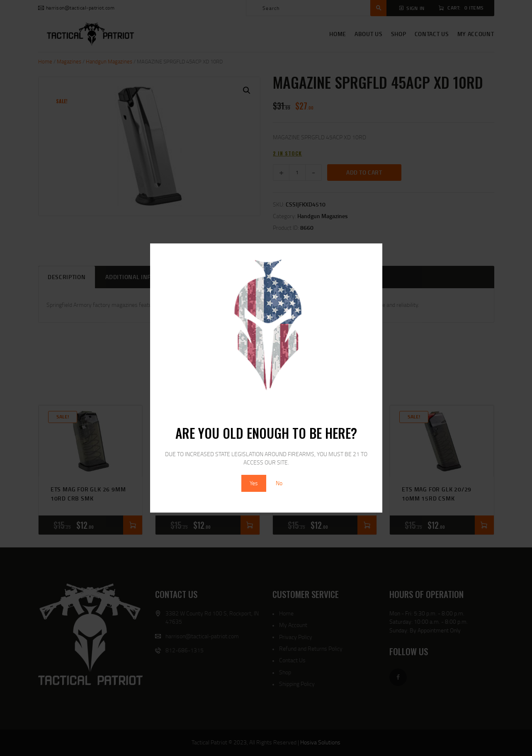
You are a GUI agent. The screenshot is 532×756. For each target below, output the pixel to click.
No (279, 483)
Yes (254, 483)
